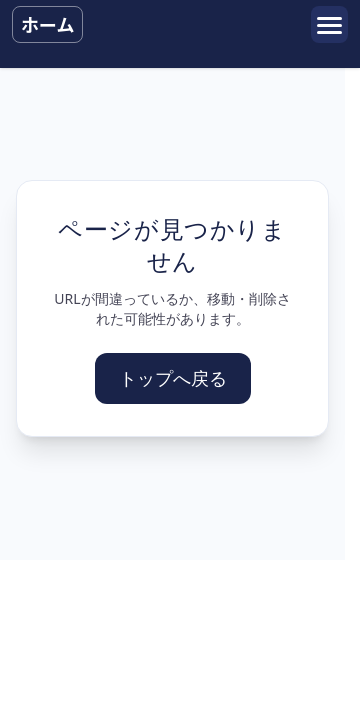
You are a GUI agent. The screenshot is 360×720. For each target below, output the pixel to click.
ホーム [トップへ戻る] (47, 24)
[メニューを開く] (329, 24)
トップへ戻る (173, 378)
